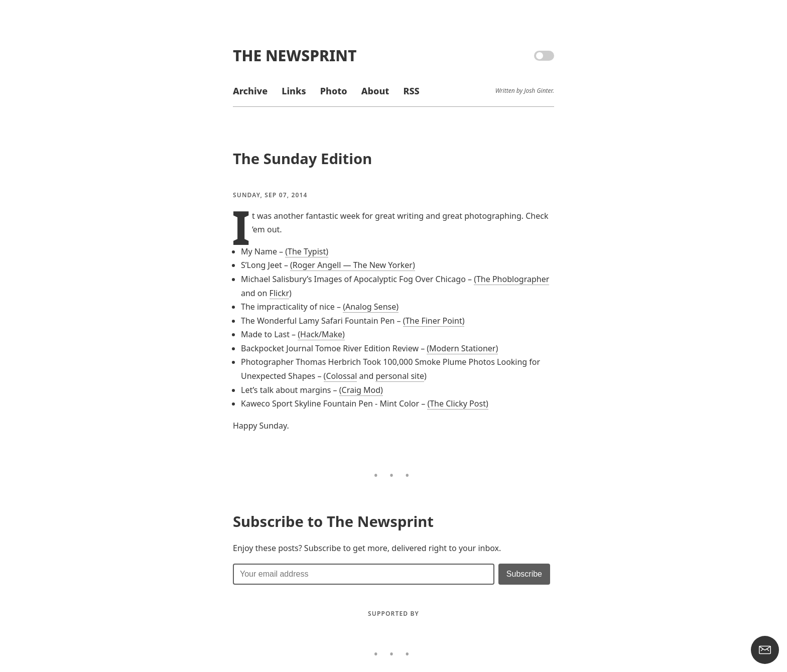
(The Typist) (307, 251)
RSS (411, 91)
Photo (334, 91)
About (375, 91)
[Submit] (524, 574)
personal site (400, 376)
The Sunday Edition (302, 159)
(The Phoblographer (511, 279)
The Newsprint (295, 55)
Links (294, 91)
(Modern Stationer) (462, 348)
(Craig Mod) (361, 390)
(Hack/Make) (321, 334)
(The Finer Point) (434, 321)
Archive (250, 91)
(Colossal (341, 376)
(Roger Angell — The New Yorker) (353, 265)
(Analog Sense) (371, 307)
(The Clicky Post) (457, 404)
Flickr (279, 293)
